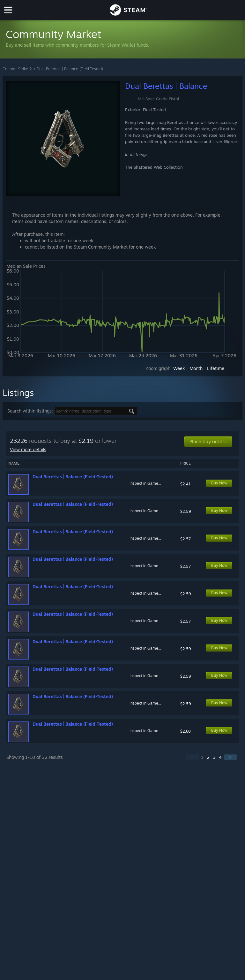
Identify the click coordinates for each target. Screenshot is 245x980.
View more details (28, 449)
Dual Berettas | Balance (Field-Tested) (70, 69)
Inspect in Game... (145, 483)
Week (179, 368)
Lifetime (216, 368)
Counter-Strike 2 (17, 69)
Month (196, 368)
